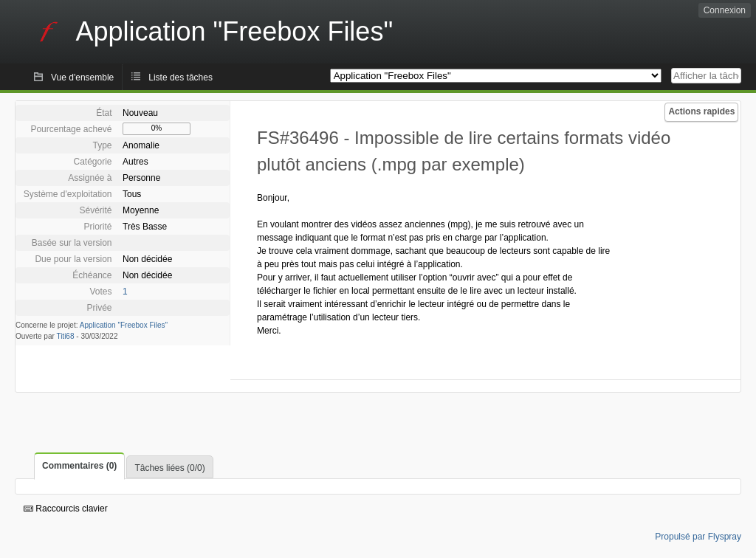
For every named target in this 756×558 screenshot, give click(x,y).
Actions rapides (701, 111)
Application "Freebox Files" (124, 325)
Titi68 (65, 336)
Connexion (725, 10)
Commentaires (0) (79, 466)
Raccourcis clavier (66, 509)
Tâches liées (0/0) (169, 468)
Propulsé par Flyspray (698, 537)
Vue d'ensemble (82, 77)
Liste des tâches (181, 77)
